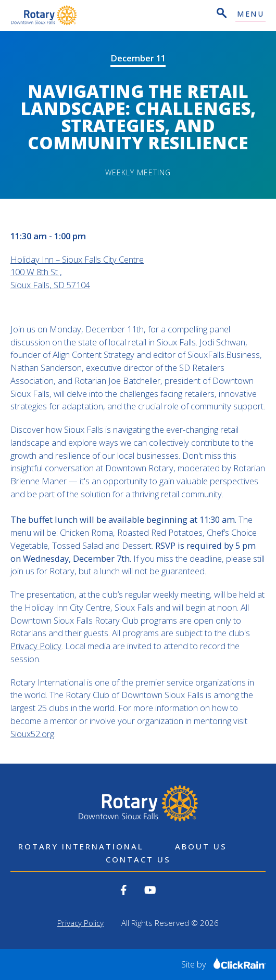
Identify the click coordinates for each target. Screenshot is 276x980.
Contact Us (138, 859)
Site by (223, 964)
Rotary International (81, 846)
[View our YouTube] (150, 890)
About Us (201, 846)
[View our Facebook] (124, 890)
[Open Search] (221, 14)
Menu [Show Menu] (250, 14)
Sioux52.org (32, 734)
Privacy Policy (36, 646)
